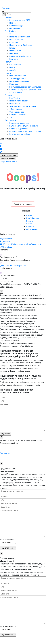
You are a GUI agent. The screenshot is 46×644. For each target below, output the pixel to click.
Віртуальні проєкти (18, 115)
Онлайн (13, 70)
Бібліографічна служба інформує (24, 126)
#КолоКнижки (16, 109)
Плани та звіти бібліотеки (21, 45)
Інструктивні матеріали (20, 134)
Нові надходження (18, 76)
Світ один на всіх (17, 112)
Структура (14, 42)
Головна (8, 17)
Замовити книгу (8, 158)
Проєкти (8, 95)
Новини (13, 23)
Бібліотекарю (11, 120)
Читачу (8, 73)
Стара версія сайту (8, 162)
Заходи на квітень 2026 (20, 20)
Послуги (8, 62)
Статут (12, 34)
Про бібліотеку (11, 31)
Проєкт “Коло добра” (19, 101)
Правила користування (20, 37)
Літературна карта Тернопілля (23, 106)
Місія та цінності (17, 40)
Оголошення (15, 28)
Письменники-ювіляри (19, 81)
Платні (12, 67)
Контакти (13, 59)
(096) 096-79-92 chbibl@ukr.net (13, 266)
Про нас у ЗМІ (15, 51)
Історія (12, 48)
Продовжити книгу (9, 155)
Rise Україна (15, 98)
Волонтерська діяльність (20, 56)
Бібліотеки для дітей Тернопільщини (25, 131)
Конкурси (14, 84)
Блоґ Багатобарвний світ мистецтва (25, 87)
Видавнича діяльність (19, 129)
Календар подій (16, 26)
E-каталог (6, 8)
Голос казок (15, 104)
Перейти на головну (23, 204)
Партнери (14, 54)
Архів (12, 118)
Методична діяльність (19, 123)
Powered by (23, 453)
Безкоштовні (15, 65)
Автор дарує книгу (17, 79)
